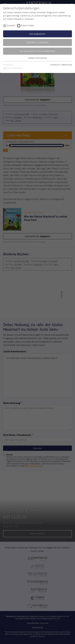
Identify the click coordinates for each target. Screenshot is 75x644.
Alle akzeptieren (37, 34)
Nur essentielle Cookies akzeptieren (38, 51)
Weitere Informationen (37, 58)
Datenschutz (67, 65)
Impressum (55, 65)
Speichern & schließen (37, 42)
